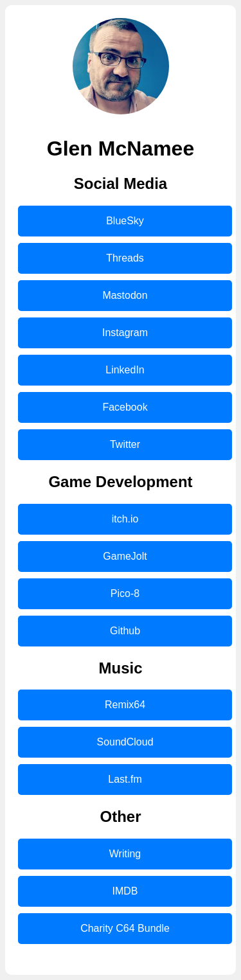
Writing (125, 854)
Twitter (125, 444)
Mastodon (125, 295)
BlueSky (125, 221)
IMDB (125, 891)
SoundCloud (125, 742)
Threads (125, 258)
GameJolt (125, 556)
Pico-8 (125, 593)
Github (125, 631)
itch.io (125, 519)
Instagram (125, 333)
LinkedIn (125, 370)
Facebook (125, 407)
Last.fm (125, 779)
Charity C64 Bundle (125, 928)
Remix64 (125, 705)
